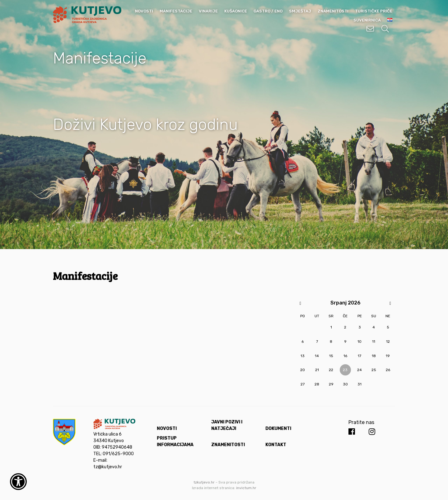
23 (345, 370)
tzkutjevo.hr (204, 482)
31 (359, 384)
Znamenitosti (333, 11)
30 (345, 384)
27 (303, 384)
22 (331, 370)
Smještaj (300, 11)
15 (331, 356)
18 (374, 356)
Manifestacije (176, 11)
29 (331, 384)
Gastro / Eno (268, 11)
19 (388, 356)
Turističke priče (374, 11)
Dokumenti (278, 429)
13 (303, 356)
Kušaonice (236, 11)
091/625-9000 (118, 454)
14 (317, 356)
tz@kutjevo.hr (108, 467)
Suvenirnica (367, 20)
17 (359, 356)
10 (359, 342)
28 (317, 384)
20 (303, 370)
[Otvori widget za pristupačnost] (18, 482)
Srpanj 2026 (345, 303)
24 (359, 370)
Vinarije (208, 11)
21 (317, 370)
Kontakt (276, 445)
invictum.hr (246, 488)
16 (345, 356)
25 (374, 370)
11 (374, 342)
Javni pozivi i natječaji (227, 425)
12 (388, 342)
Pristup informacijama (175, 441)
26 (388, 370)
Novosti (144, 11)
